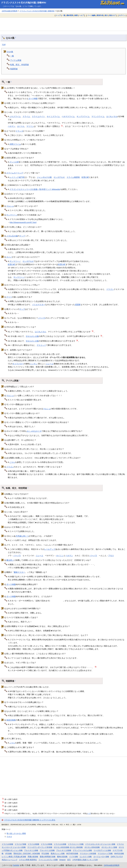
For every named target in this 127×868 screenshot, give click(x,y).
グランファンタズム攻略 (82, 850)
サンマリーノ (12, 215)
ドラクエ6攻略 (7, 844)
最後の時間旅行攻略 (48, 857)
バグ (89, 814)
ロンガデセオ (59, 177)
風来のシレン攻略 (58, 853)
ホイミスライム (53, 116)
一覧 (64, 15)
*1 (62, 126)
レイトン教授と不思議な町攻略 (14, 857)
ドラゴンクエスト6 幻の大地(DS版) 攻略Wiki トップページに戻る (30, 820)
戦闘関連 (14, 69)
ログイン (122, 15)
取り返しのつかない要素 (16, 833)
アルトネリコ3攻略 (64, 850)
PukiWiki (16, 865)
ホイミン (60, 556)
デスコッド (41, 345)
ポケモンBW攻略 (76, 847)
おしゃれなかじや (34, 431)
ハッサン (34, 364)
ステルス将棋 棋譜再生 (28, 860)
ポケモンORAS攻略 (92, 847)
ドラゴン (110, 289)
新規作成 (100, 15)
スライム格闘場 (73, 177)
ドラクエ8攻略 (33, 844)
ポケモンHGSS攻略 (61, 847)
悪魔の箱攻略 (33, 857)
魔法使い (10, 560)
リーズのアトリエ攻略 (102, 850)
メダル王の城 (12, 236)
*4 (77, 340)
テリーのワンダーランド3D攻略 (40, 847)
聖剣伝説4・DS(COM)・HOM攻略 (27, 853)
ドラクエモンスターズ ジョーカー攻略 (100, 844)
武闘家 (78, 305)
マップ (22, 236)
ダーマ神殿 (33, 99)
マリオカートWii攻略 (88, 853)
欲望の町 (85, 177)
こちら (12, 462)
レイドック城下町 (17, 177)
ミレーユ (50, 364)
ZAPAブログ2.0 (117, 857)
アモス (111, 556)
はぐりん (21, 126)
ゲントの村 (14, 162)
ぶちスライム (15, 116)
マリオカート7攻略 (105, 853)
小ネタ (9, 837)
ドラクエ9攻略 (47, 844)
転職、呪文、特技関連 (19, 65)
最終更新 (70, 15)
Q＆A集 (10, 52)
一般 (12, 56)
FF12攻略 (45, 853)
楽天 (69, 860)
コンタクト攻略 (86, 857)
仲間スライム (15, 144)
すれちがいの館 (32, 336)
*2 (93, 331)
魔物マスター (19, 572)
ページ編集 (91, 15)
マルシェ (10, 206)
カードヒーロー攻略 (101, 857)
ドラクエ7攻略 (20, 844)
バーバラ (42, 318)
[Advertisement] (63, 24)
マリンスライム (98, 116)
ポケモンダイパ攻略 (109, 847)
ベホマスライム (68, 116)
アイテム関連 (16, 60)
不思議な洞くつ (22, 536)
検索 (76, 15)
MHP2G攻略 (119, 853)
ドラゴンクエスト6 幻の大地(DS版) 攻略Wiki (24, 3)
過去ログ (112, 15)
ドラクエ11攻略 (60, 844)
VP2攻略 (8, 853)
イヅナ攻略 (74, 857)
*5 (96, 667)
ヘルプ (81, 15)
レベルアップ (50, 549)
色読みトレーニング (10, 860)
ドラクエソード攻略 (76, 844)
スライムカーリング (15, 173)
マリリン (30, 126)
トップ (58, 15)
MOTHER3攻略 (72, 853)
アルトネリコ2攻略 (47, 850)
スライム (26, 116)
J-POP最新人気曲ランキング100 (85, 860)
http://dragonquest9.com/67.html (23, 222)
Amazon (62, 860)
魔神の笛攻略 (62, 857)
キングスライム (83, 116)
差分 (106, 15)
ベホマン (12, 126)
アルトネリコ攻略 (31, 850)
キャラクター (18, 364)
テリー (9, 297)
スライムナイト (38, 116)
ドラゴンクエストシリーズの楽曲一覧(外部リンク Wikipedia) (35, 189)
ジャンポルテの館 (44, 177)
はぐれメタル (112, 116)
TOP (4, 45)
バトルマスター (39, 305)
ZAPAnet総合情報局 (10, 11)
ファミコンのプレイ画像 (48, 860)
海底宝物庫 (11, 720)
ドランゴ (19, 131)
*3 (101, 336)
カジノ (9, 257)
